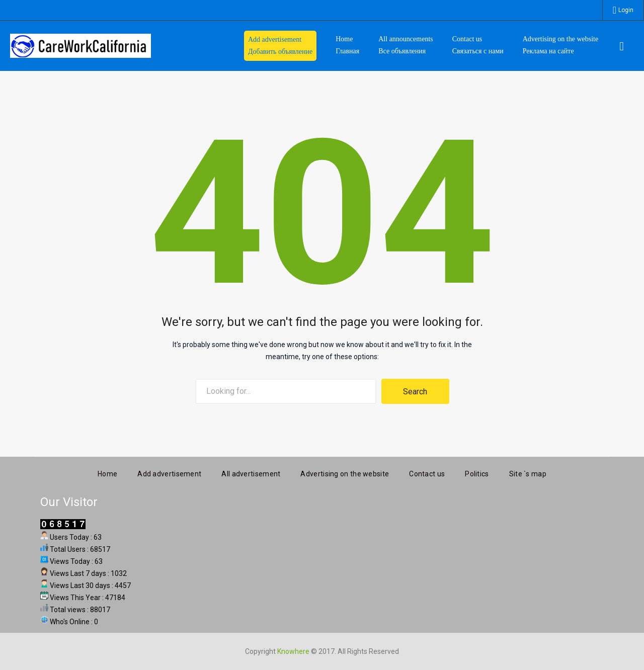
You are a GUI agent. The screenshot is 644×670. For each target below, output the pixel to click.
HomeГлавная (347, 45)
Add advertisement (169, 472)
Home (107, 472)
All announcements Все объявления (406, 45)
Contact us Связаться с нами (478, 45)
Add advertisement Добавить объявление (280, 46)
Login (626, 10)
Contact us (427, 472)
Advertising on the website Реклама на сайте (560, 45)
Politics (477, 472)
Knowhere (293, 650)
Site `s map (528, 472)
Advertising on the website (345, 472)
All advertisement (251, 472)
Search (415, 392)
